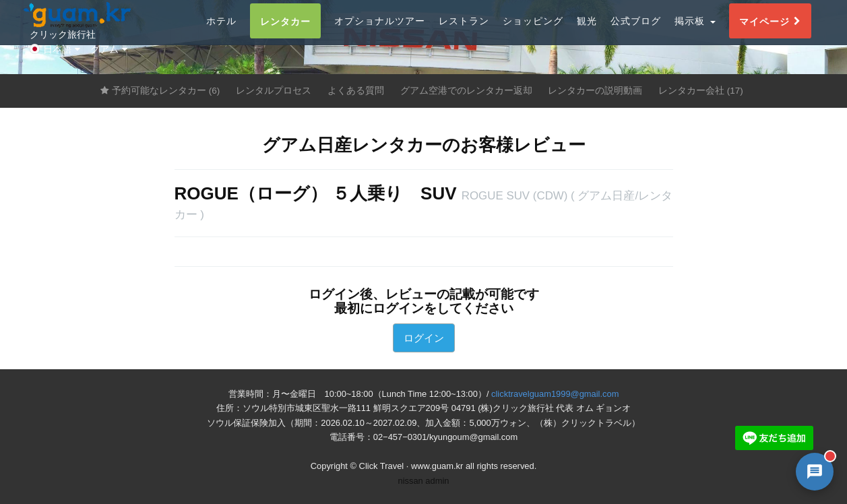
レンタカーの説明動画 (595, 91)
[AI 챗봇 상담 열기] (815, 472)
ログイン (424, 338)
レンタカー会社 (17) (701, 91)
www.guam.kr (437, 466)
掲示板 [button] (695, 36)
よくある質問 (356, 91)
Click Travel (382, 466)
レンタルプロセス (274, 91)
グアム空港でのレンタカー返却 (466, 91)
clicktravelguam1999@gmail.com (555, 394)
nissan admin (424, 481)
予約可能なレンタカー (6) (160, 91)
